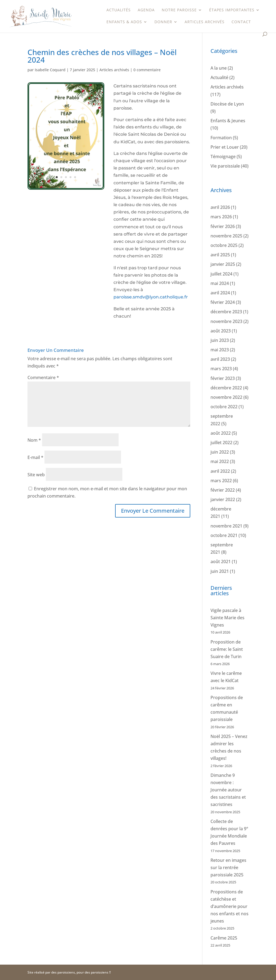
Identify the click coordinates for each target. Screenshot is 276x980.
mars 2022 (221, 481)
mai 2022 (220, 461)
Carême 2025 (224, 938)
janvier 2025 (223, 264)
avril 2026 (220, 207)
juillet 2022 (221, 443)
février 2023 (223, 378)
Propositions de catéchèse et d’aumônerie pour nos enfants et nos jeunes (230, 906)
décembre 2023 (226, 312)
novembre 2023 (226, 321)
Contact (241, 22)
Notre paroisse (179, 10)
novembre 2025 (226, 236)
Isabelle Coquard (50, 70)
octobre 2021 (224, 535)
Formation (221, 138)
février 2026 (223, 226)
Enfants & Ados (124, 22)
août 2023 (221, 331)
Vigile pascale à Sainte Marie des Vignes (227, 618)
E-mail (35, 457)
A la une (219, 68)
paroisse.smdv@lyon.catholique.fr (151, 297)
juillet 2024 (221, 274)
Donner (163, 22)
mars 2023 (221, 369)
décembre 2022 (226, 388)
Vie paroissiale (225, 166)
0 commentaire (147, 70)
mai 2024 (220, 283)
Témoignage (223, 156)
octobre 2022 (224, 407)
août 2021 (221, 562)
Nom (34, 440)
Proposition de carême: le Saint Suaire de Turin (227, 649)
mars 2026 (221, 217)
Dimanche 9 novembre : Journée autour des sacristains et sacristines (228, 790)
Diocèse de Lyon (227, 104)
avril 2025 (220, 255)
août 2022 (221, 433)
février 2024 (223, 302)
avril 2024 (220, 293)
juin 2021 (220, 571)
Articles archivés (205, 22)
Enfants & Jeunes (228, 121)
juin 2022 (220, 452)
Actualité (219, 77)
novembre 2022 (226, 397)
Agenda (146, 10)
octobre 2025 (224, 245)
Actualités (119, 10)
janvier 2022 (223, 499)
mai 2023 (220, 350)
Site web (36, 475)
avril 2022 (220, 471)
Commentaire (43, 377)
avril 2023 (220, 359)
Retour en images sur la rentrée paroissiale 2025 (228, 867)
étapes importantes (232, 10)
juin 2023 (220, 340)
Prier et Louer (225, 147)
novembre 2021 (226, 526)
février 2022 (223, 490)
